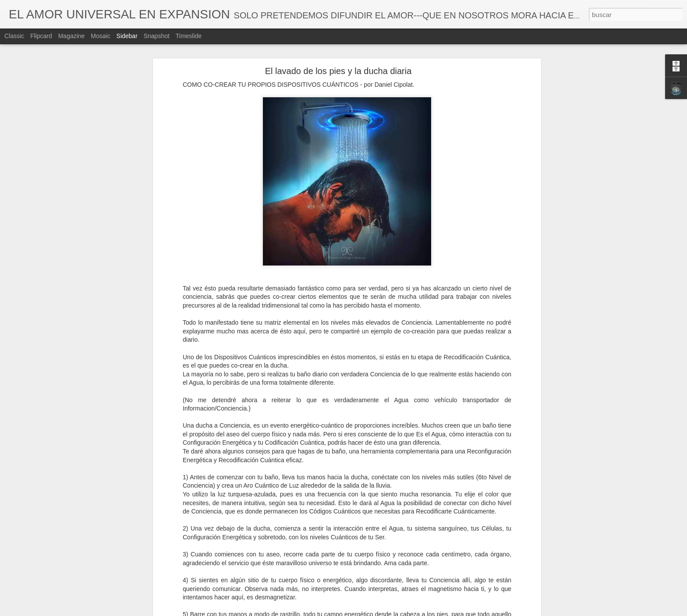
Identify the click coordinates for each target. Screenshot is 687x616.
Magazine (72, 36)
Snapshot (157, 36)
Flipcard (41, 36)
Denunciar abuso (407, 611)
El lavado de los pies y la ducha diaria (338, 57)
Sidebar (127, 36)
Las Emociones (39, 605)
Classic (14, 36)
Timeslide (189, 36)
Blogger (377, 611)
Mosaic (100, 36)
